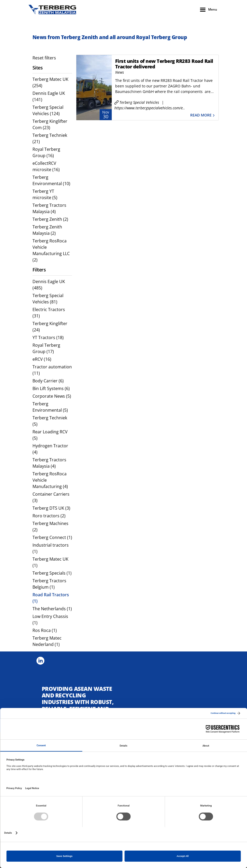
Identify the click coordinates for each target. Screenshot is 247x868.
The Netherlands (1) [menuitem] (52, 609)
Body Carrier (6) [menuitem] (48, 381)
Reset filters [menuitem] (44, 58)
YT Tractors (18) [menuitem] (48, 337)
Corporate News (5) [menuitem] (52, 396)
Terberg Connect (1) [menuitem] (52, 537)
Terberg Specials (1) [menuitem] (52, 573)
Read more (203, 115)
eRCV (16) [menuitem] (42, 359)
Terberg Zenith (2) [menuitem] (50, 219)
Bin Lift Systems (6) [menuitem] (51, 388)
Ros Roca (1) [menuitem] (45, 630)
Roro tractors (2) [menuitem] (49, 516)
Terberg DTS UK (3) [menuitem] (51, 508)
